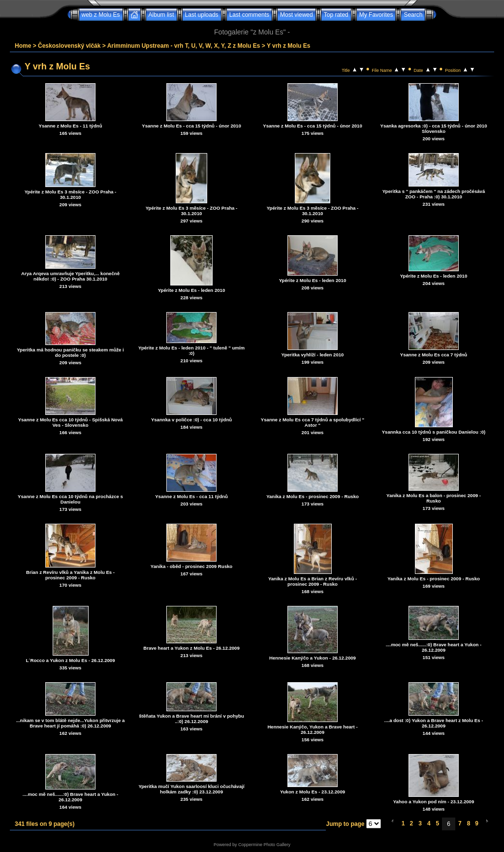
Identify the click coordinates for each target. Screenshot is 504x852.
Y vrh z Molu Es (288, 46)
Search (413, 15)
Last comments (249, 15)
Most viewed (297, 15)
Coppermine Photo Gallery (264, 845)
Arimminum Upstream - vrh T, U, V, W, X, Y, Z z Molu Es (184, 46)
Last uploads (202, 15)
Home (23, 46)
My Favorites (376, 15)
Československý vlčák (69, 46)
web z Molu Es (101, 15)
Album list (161, 15)
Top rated (336, 15)
